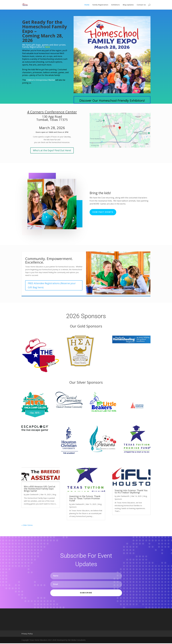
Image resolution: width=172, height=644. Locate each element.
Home (87, 5)
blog (54, 494)
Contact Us (141, 5)
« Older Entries (27, 525)
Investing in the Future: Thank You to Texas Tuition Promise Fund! (85, 498)
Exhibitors (116, 5)
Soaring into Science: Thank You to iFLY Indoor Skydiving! (131, 491)
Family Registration (100, 5)
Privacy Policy (27, 634)
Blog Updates (128, 5)
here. (48, 47)
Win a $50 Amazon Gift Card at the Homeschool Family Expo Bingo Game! (40, 489)
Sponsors (73, 507)
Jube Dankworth (32, 494)
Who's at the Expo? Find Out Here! (52, 150)
